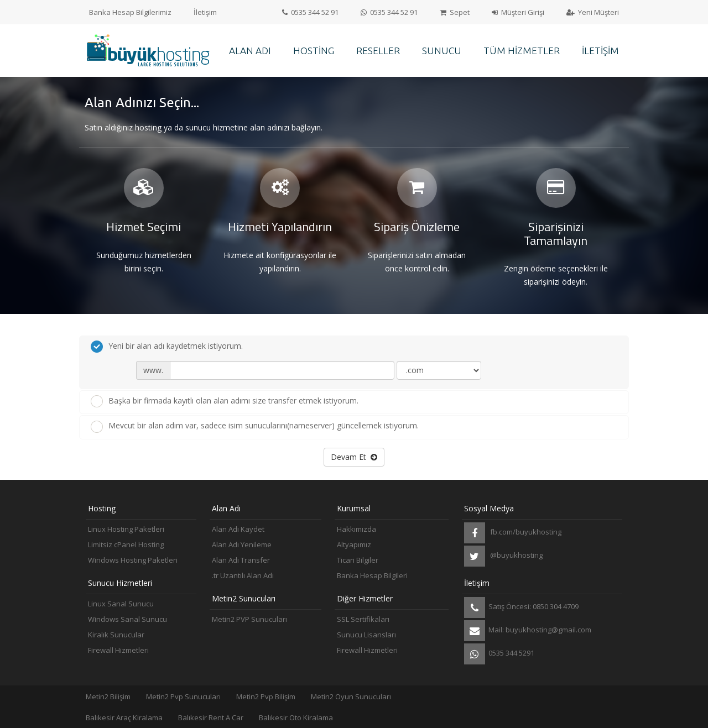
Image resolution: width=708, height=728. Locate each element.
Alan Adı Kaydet (238, 529)
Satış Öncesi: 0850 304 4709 (521, 607)
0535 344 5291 (499, 654)
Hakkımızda (356, 529)
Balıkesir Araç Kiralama (124, 717)
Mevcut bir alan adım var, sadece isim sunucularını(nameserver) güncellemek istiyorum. (255, 426)
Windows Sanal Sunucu (127, 619)
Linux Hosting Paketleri (126, 529)
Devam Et (354, 457)
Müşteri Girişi (518, 12)
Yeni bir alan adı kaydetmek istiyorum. (167, 347)
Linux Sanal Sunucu (121, 604)
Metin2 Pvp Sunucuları (183, 696)
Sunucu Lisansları (366, 635)
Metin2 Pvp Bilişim (266, 696)
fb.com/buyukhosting (513, 533)
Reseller (378, 51)
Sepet (455, 12)
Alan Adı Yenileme (242, 544)
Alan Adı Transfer (241, 560)
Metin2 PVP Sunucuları (249, 619)
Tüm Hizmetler (522, 51)
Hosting (314, 51)
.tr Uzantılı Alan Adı (243, 575)
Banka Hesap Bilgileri (372, 575)
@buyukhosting (503, 556)
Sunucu (442, 51)
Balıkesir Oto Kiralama (296, 717)
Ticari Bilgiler (358, 560)
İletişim (205, 12)
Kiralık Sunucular (116, 635)
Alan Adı (250, 51)
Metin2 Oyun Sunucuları (351, 696)
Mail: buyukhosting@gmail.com (528, 631)
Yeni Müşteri (593, 12)
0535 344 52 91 (310, 12)
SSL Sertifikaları (363, 619)
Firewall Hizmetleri (118, 650)
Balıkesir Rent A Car (211, 717)
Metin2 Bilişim (108, 696)
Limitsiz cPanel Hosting (126, 544)
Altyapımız (354, 544)
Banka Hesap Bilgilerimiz (130, 12)
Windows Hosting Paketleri (133, 560)
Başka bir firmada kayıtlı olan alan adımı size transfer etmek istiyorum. (225, 401)
